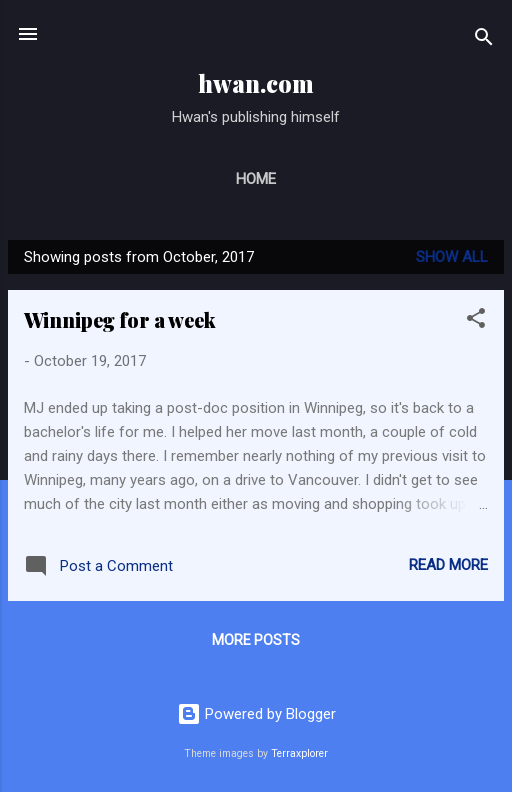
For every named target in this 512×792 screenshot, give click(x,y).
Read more (448, 565)
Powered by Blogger (256, 714)
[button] (476, 321)
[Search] (484, 40)
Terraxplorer (299, 753)
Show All (452, 257)
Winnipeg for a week (120, 319)
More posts (256, 640)
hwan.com (256, 83)
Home (256, 179)
